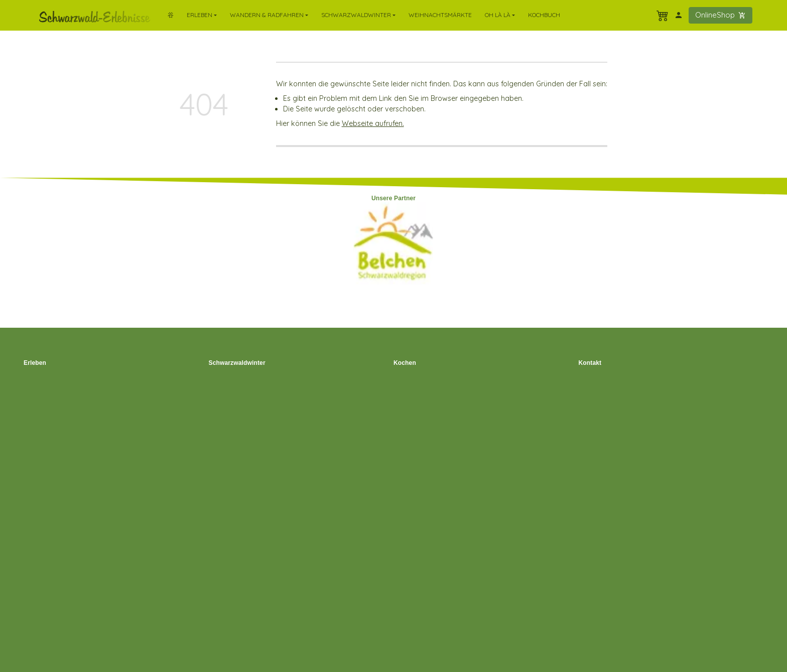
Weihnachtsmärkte (440, 15)
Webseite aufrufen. (373, 123)
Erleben (35, 363)
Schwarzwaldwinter (237, 363)
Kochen (405, 363)
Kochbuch (544, 15)
